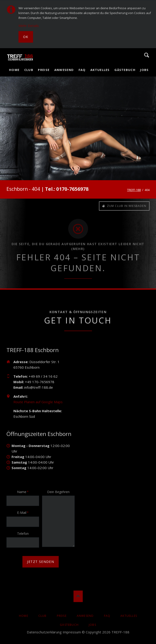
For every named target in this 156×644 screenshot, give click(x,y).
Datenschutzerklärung (44, 632)
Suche (147, 55)
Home (24, 616)
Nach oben (78, 596)
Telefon (23, 534)
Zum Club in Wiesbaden (126, 206)
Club (43, 616)
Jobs (92, 625)
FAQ (107, 616)
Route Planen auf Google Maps (38, 402)
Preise (62, 616)
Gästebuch (69, 625)
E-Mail (24, 512)
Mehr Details (29, 26)
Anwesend (85, 616)
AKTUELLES (129, 616)
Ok (26, 37)
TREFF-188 (134, 190)
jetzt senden (41, 562)
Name (24, 492)
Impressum (72, 632)
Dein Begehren (58, 492)
